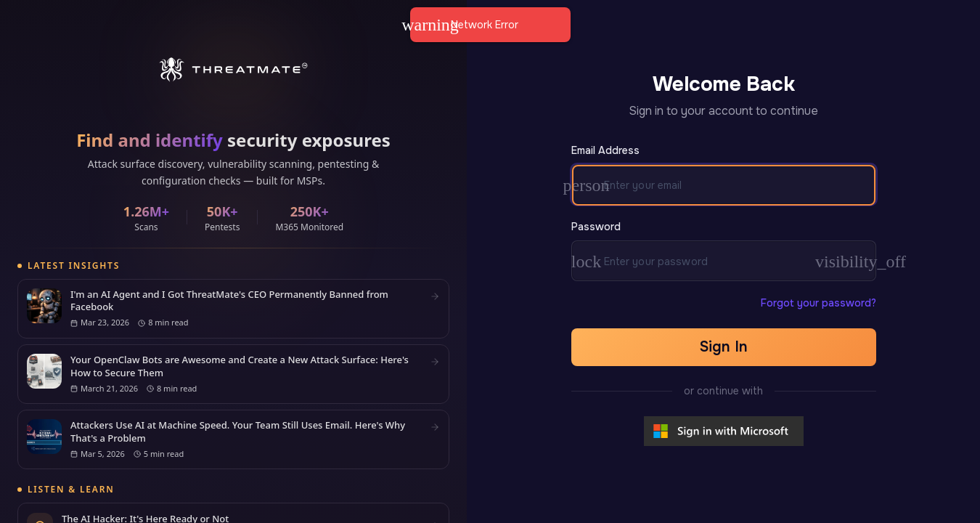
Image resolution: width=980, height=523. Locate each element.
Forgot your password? (818, 303)
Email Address (605, 150)
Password (596, 227)
